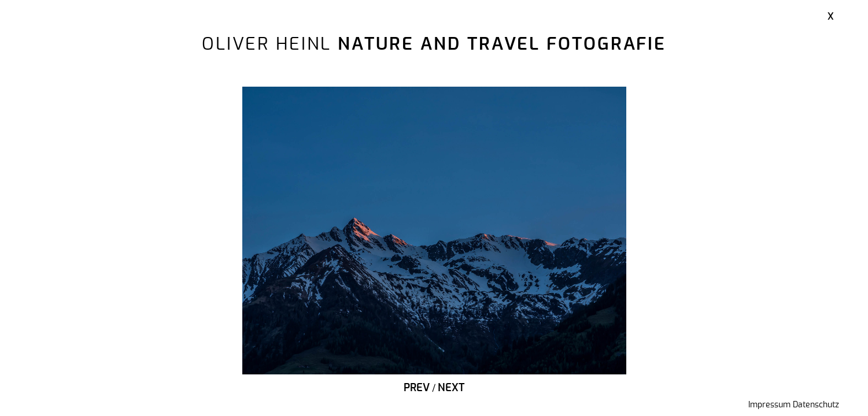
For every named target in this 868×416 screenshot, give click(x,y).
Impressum (769, 405)
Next (451, 388)
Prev (417, 388)
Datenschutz (816, 405)
